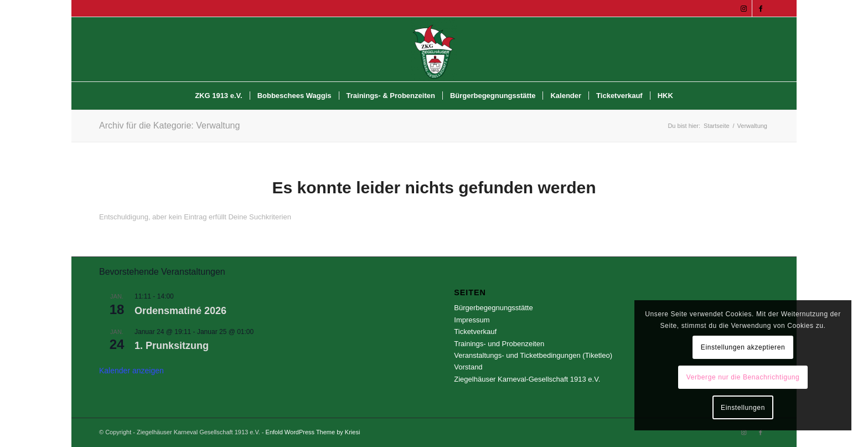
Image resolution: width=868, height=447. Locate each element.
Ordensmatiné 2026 (180, 311)
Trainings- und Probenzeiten (499, 344)
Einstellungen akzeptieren (743, 347)
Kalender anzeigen (131, 371)
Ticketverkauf (475, 332)
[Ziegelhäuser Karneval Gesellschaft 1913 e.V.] (434, 49)
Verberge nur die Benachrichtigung (743, 377)
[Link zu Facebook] (761, 8)
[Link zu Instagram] (744, 8)
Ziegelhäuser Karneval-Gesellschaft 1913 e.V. (527, 379)
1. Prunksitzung (172, 346)
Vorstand (468, 367)
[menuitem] (219, 96)
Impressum (472, 320)
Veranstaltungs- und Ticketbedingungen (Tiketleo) (533, 355)
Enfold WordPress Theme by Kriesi (313, 432)
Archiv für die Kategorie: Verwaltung (169, 125)
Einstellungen (743, 408)
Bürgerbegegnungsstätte (493, 308)
